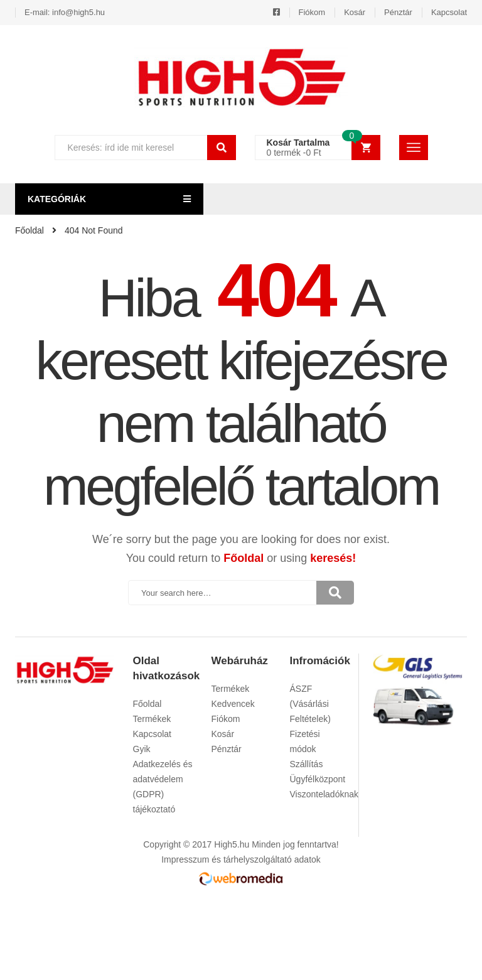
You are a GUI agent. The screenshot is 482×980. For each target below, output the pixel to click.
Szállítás (307, 764)
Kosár (355, 12)
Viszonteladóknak (324, 794)
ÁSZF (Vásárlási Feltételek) (310, 704)
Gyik (142, 749)
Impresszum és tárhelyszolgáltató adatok (241, 859)
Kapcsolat (449, 12)
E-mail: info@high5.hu (65, 12)
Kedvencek (233, 704)
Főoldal (244, 558)
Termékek (152, 719)
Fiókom (312, 12)
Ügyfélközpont (318, 779)
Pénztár (398, 12)
